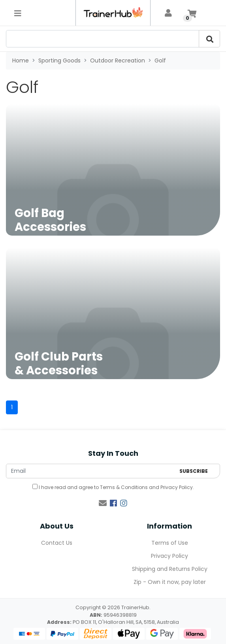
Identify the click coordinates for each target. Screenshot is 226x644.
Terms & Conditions (124, 487)
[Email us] (103, 503)
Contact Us (57, 543)
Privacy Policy (177, 487)
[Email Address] (91, 471)
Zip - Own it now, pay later (170, 582)
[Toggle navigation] (18, 13)
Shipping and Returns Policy (170, 569)
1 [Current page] (12, 407)
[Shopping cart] (192, 13)
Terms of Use (170, 543)
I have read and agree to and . (113, 487)
